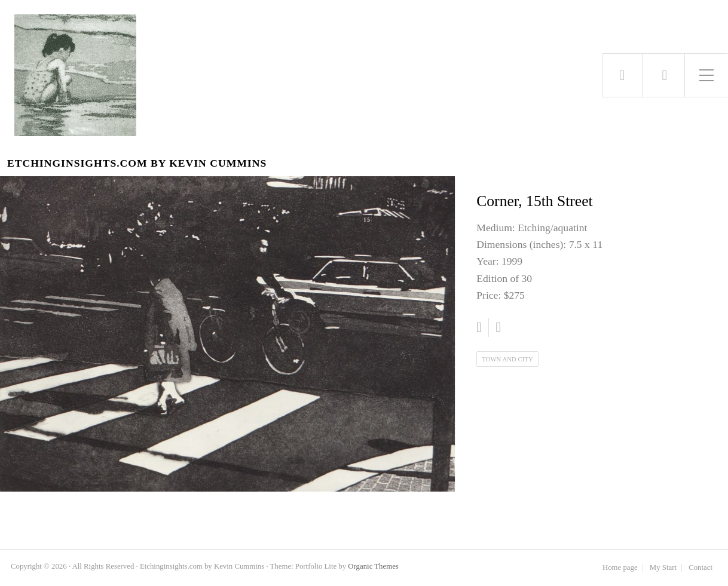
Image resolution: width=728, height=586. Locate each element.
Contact (701, 568)
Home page (620, 568)
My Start (663, 568)
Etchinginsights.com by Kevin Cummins (137, 163)
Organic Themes (373, 566)
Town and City (507, 359)
